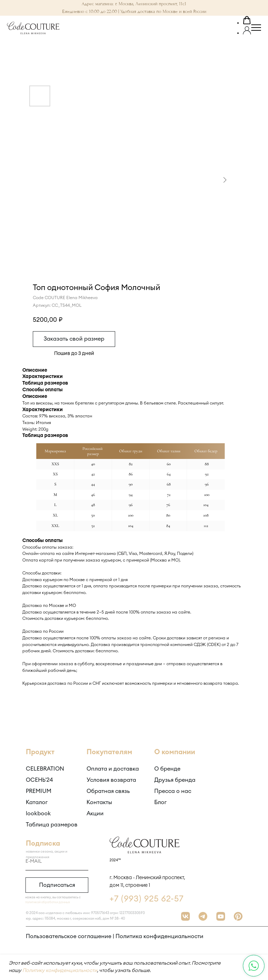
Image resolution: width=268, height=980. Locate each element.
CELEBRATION (45, 769)
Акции (95, 814)
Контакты (99, 802)
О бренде (167, 769)
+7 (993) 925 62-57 (147, 899)
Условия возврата (111, 780)
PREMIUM (39, 791)
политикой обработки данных (48, 902)
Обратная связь (108, 791)
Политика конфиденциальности (159, 936)
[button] (247, 21)
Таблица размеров (52, 825)
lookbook (38, 814)
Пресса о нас (173, 791)
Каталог (37, 802)
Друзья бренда (175, 780)
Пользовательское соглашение (69, 936)
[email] (57, 862)
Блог (161, 802)
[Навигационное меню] (256, 28)
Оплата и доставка (113, 769)
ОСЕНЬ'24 (39, 780)
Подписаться (57, 885)
